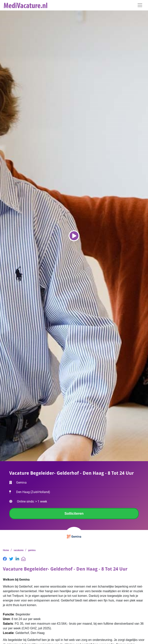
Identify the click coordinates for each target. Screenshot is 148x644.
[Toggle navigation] (140, 5)
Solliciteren (74, 513)
